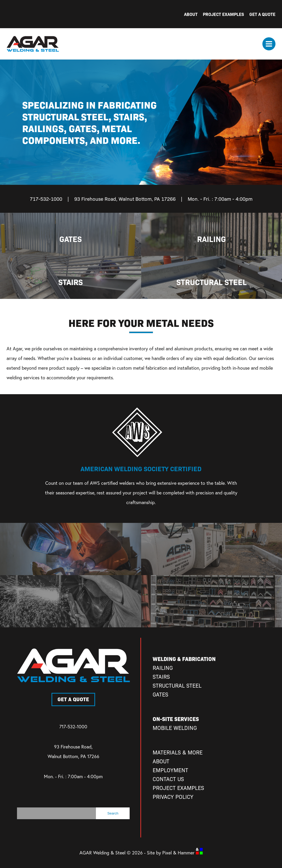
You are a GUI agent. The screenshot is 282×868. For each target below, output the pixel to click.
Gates (160, 694)
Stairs (161, 677)
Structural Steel (177, 685)
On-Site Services (176, 719)
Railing (163, 668)
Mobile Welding (175, 728)
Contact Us (168, 779)
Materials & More (178, 752)
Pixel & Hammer (183, 853)
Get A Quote (262, 14)
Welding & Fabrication (184, 659)
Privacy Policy (173, 797)
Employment (170, 770)
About (191, 14)
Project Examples (223, 14)
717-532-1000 (73, 727)
